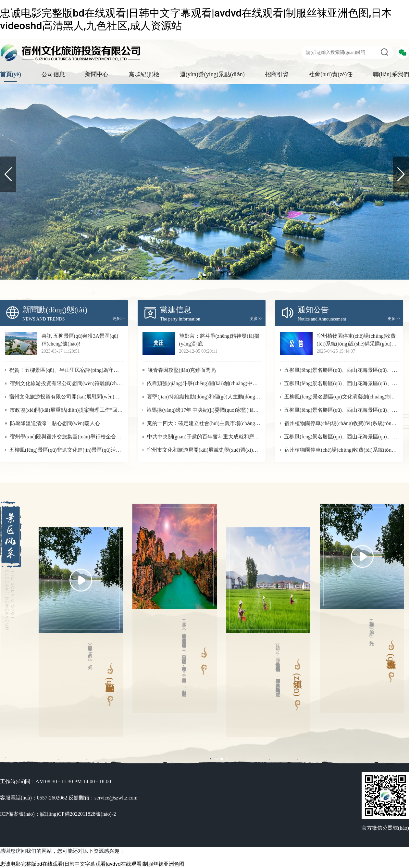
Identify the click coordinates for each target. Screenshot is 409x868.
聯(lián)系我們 (391, 74)
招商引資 (277, 74)
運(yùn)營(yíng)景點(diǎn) (212, 74)
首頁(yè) (11, 74)
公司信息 (53, 74)
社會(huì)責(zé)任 (331, 74)
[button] (401, 174)
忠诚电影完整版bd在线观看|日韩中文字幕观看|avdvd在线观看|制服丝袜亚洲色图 (92, 864)
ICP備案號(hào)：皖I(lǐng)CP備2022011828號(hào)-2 (58, 814)
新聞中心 (97, 74)
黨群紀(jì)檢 (144, 74)
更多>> (118, 319)
